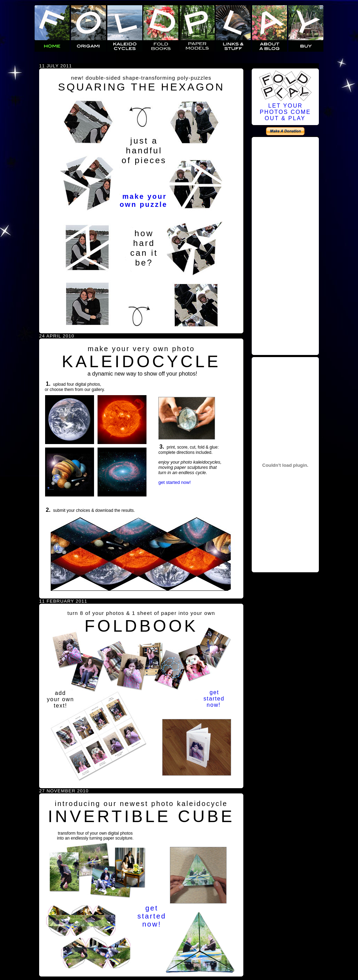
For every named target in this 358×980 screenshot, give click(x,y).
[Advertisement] (285, 245)
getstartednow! (214, 699)
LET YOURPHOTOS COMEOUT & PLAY (285, 112)
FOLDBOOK (141, 626)
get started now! (175, 482)
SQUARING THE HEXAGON (141, 87)
